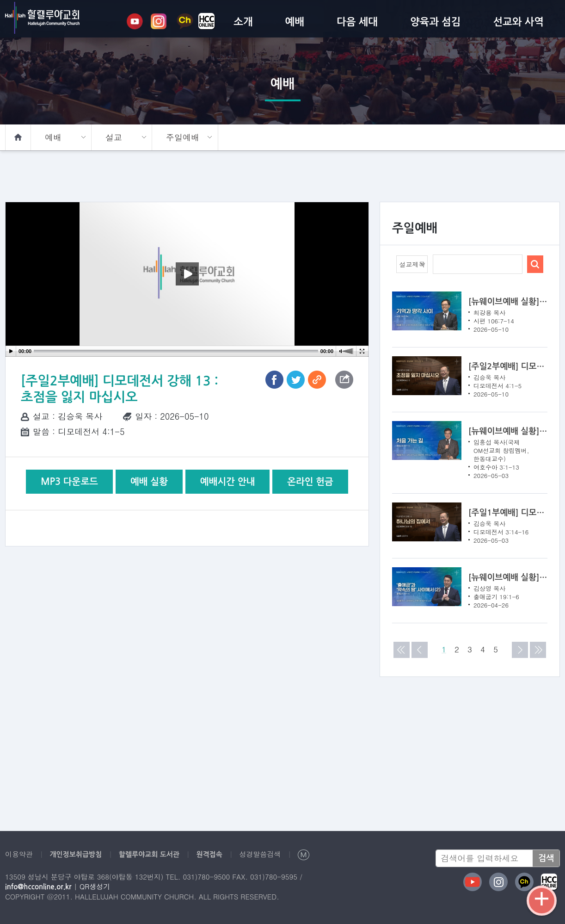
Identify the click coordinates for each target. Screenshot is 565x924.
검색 (546, 858)
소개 (243, 22)
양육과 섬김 (436, 22)
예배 (295, 22)
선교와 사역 (518, 22)
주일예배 (182, 137)
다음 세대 (357, 22)
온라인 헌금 (310, 482)
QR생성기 (92, 886)
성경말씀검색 (248, 854)
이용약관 (18, 854)
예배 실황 (149, 482)
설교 (113, 137)
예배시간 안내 (227, 482)
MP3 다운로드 (70, 482)
